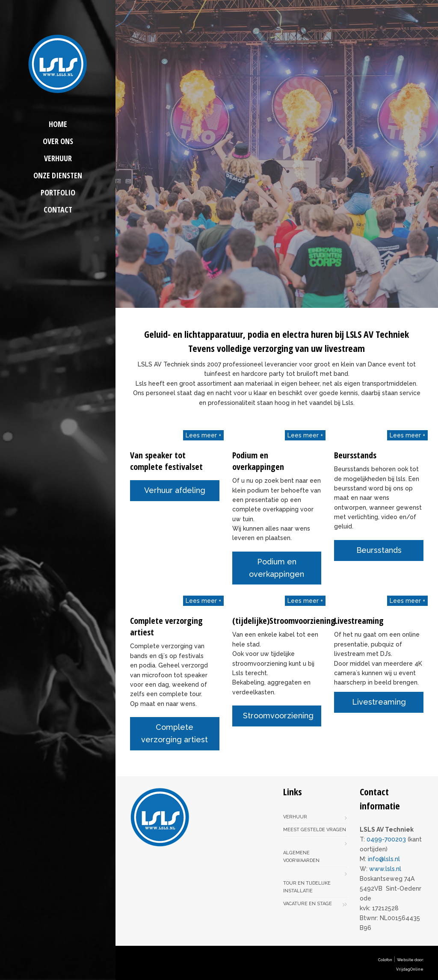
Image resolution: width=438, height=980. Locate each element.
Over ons (58, 141)
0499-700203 (386, 839)
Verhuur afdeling (175, 490)
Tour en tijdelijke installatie (307, 887)
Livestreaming (379, 702)
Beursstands (379, 550)
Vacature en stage (308, 904)
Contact (58, 210)
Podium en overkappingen (277, 568)
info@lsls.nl (384, 859)
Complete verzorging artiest (175, 733)
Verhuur (58, 158)
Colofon (385, 960)
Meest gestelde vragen (315, 830)
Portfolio (58, 192)
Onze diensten (58, 175)
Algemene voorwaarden (301, 857)
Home (58, 124)
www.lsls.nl (385, 869)
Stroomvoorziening (278, 716)
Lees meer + (203, 435)
